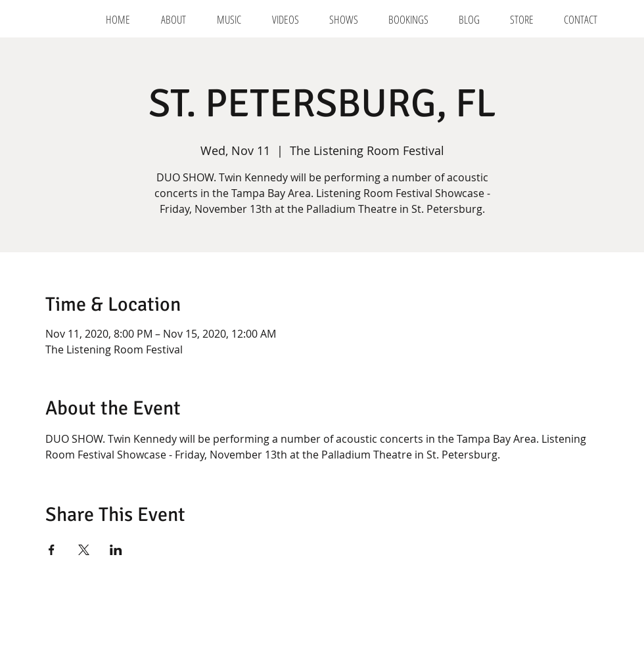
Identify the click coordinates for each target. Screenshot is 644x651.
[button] (408, 20)
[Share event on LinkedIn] (116, 550)
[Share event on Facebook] (52, 550)
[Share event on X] (84, 550)
